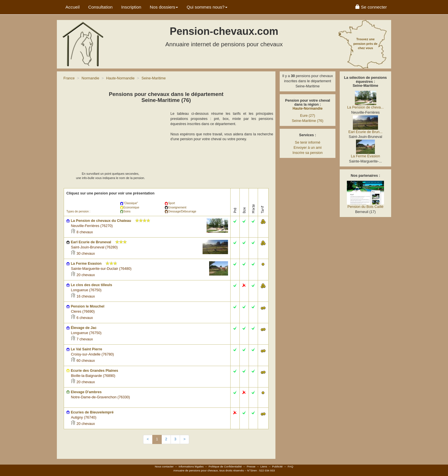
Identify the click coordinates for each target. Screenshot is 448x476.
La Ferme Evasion (365, 156)
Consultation (101, 7)
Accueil (73, 7)
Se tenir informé (308, 142)
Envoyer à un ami (307, 148)
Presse (251, 466)
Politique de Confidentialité (225, 466)
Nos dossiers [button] (164, 7)
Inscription (131, 7)
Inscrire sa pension (308, 153)
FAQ (291, 466)
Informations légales (191, 466)
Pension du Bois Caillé (365, 207)
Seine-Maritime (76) (308, 121)
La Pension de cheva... (365, 107)
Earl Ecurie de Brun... (365, 132)
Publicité (277, 466)
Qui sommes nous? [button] (207, 7)
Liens (264, 466)
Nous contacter (164, 466)
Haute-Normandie (308, 109)
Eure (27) (308, 116)
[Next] (184, 439)
